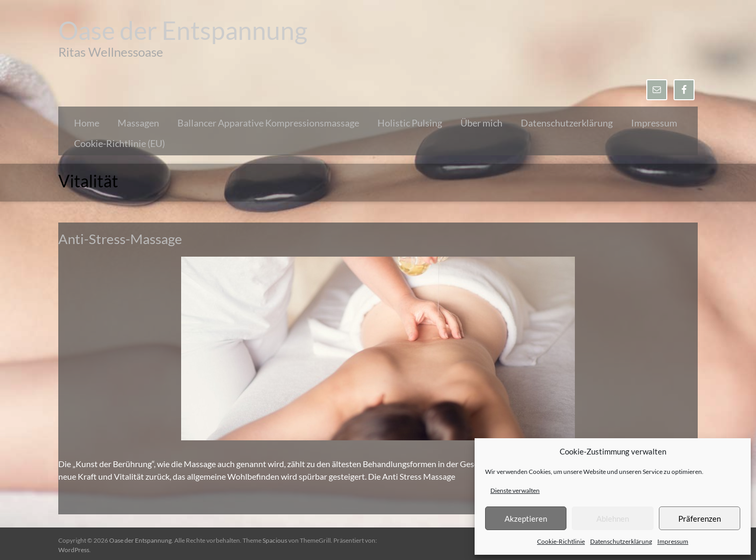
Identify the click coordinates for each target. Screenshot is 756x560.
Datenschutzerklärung (621, 541)
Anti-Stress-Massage (120, 239)
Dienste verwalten (515, 490)
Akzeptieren (526, 519)
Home (87, 123)
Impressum (673, 541)
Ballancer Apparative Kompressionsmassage (268, 123)
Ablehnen (613, 519)
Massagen (138, 123)
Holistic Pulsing (410, 123)
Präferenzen (700, 519)
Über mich (481, 123)
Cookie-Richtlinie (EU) (119, 143)
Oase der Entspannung (183, 30)
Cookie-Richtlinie (561, 541)
